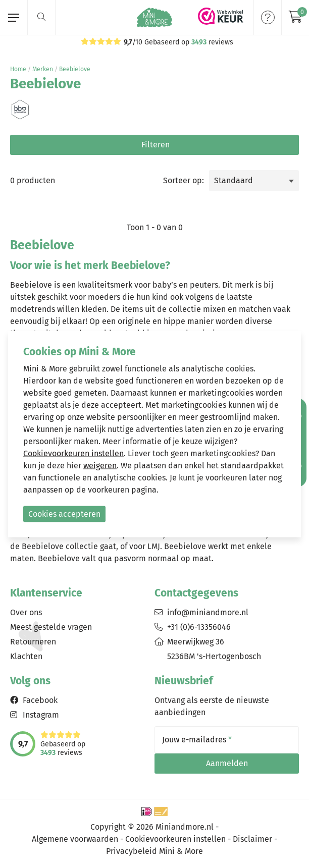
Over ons (26, 612)
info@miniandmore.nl (208, 612)
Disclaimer (252, 839)
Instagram (41, 715)
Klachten (26, 656)
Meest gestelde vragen (51, 627)
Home (18, 69)
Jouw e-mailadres (197, 740)
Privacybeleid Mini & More (154, 851)
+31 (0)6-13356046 (199, 627)
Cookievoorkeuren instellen (175, 839)
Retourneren (33, 642)
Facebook (40, 700)
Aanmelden (227, 763)
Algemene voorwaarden (75, 839)
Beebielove (75, 69)
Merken (43, 69)
